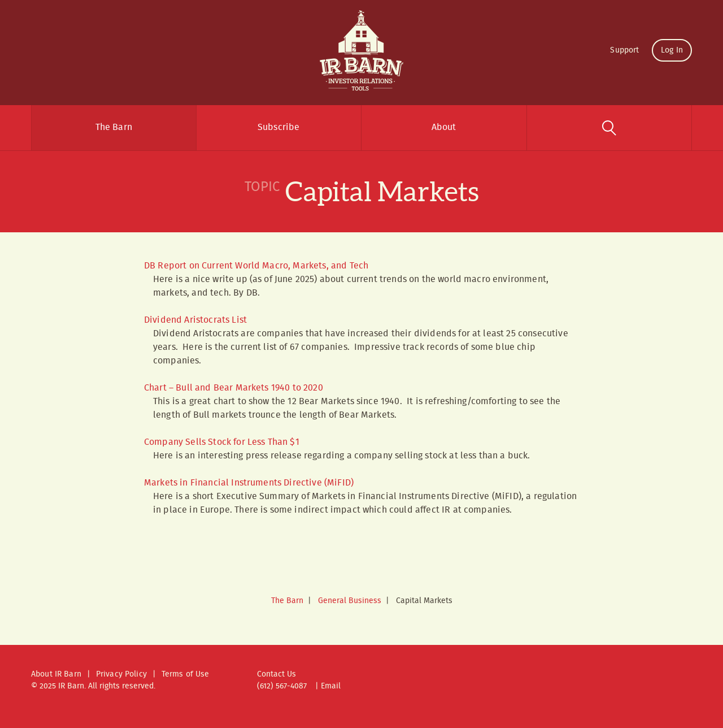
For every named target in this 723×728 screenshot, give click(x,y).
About (444, 127)
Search (609, 128)
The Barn (114, 127)
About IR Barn (56, 674)
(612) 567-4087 (282, 686)
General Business (350, 601)
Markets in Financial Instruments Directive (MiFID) (249, 483)
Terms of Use (186, 674)
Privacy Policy (121, 674)
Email (331, 686)
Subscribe (278, 127)
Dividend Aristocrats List (195, 320)
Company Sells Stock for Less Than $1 (222, 442)
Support (624, 50)
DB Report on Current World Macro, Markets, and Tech (256, 266)
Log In (672, 50)
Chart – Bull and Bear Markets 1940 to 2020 (234, 388)
